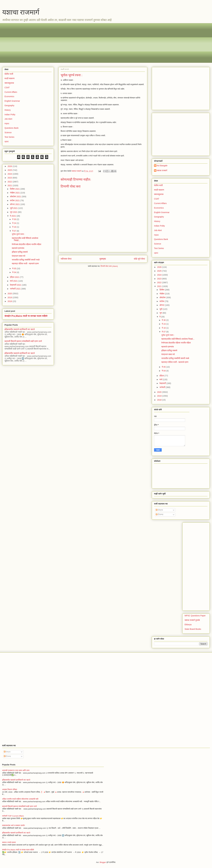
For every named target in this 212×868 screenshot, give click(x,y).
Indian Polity (10, 115)
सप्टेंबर (162, 301)
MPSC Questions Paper (195, 616)
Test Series (9, 137)
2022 (10, 182)
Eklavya (188, 625)
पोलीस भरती (9, 74)
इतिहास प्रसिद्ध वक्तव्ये (20, 252)
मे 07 (14, 231)
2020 (10, 294)
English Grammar (12, 101)
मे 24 (14, 223)
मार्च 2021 (14, 281)
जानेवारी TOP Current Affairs (13, 816)
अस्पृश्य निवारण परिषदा (10, 789)
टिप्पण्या (159, 515)
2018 (10, 301)
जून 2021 (14, 212)
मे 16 (14, 227)
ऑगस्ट (162, 305)
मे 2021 (13, 216)
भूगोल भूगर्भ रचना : (18, 234)
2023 (10, 178)
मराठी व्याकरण (10, 78)
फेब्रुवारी (163, 383)
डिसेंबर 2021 (15, 189)
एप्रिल (162, 376)
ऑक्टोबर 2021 (16, 197)
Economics (9, 96)
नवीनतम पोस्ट (66, 259)
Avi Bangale (162, 166)
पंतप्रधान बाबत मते (19, 256)
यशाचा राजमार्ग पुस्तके (192, 620)
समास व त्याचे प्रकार (9, 842)
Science (8, 132)
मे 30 (14, 219)
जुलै (161, 309)
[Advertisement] (89, 43)
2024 (10, 174)
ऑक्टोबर (163, 297)
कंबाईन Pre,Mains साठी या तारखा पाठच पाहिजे (26, 316)
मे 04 (14, 272)
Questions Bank (12, 128)
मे (160, 317)
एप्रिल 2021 (15, 277)
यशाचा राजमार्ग (21, 12)
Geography (9, 105)
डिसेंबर (162, 290)
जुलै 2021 (14, 208)
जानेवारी (163, 387)
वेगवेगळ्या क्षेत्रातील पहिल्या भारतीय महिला (27, 244)
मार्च (161, 379)
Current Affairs (11, 92)
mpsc (7, 123)
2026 (10, 166)
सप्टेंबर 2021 (15, 200)
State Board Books (193, 629)
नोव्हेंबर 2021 (15, 193)
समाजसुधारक (9, 83)
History (8, 110)
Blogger (103, 862)
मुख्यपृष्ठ (103, 259)
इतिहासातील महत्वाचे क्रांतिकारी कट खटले (20, 329)
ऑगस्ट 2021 (15, 204)
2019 (10, 297)
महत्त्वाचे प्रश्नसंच (18, 248)
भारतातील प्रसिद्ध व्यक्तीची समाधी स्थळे (26, 260)
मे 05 (14, 269)
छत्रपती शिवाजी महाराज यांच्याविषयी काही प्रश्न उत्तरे (23, 341)
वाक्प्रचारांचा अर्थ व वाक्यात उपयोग (13, 825)
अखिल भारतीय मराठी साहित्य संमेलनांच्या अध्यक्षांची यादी (20, 799)
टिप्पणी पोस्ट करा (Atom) (109, 266)
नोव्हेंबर (162, 294)
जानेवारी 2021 (15, 289)
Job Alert (8, 119)
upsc (7, 141)
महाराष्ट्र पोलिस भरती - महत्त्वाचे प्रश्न (25, 264)
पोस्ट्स (159, 510)
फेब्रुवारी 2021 (16, 285)
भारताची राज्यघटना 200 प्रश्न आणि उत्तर (16, 770)
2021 (10, 186)
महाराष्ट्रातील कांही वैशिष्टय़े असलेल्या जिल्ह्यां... (178, 339)
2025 (10, 170)
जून (161, 313)
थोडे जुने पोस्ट (139, 259)
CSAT (7, 88)
